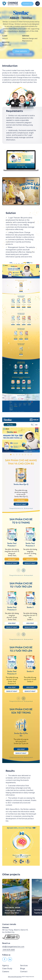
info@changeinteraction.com (13, 947)
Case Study (7, 968)
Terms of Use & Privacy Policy (15, 977)
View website (21, 51)
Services (24, 965)
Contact (24, 971)
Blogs (23, 968)
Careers (6, 971)
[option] (17, 897)
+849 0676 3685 (9, 950)
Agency (6, 965)
